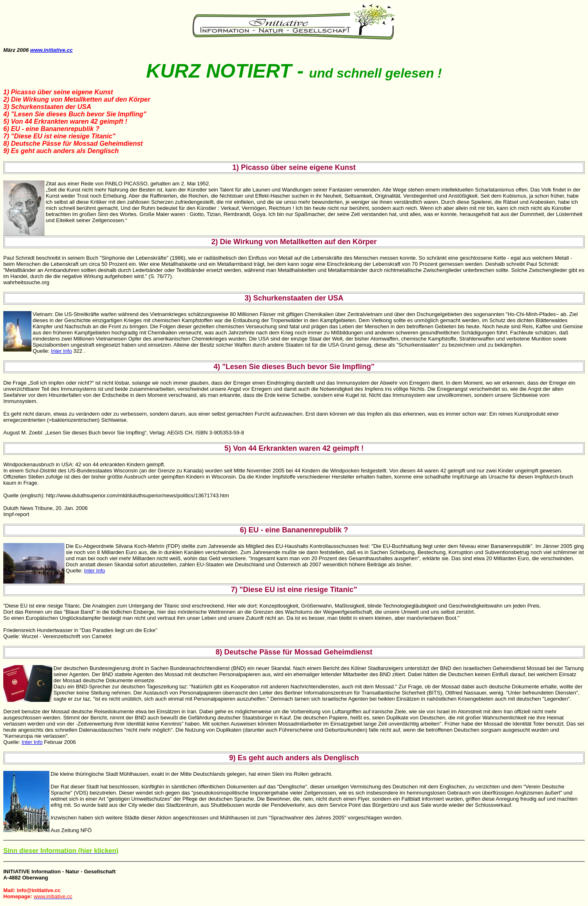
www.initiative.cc (51, 50)
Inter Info (61, 351)
